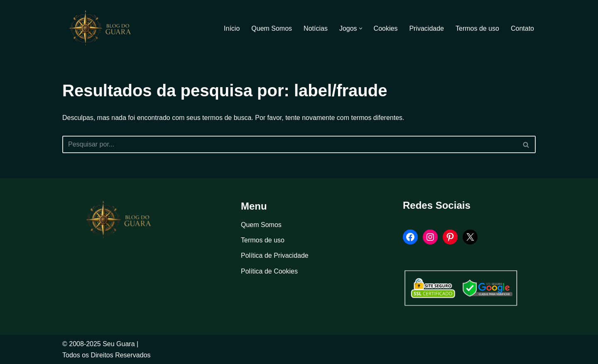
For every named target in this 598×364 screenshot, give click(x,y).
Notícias (316, 28)
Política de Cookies (269, 271)
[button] (361, 28)
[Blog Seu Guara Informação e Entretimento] (104, 28)
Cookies (386, 28)
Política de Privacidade (275, 255)
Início (232, 28)
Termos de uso (477, 28)
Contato (522, 28)
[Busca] (290, 144)
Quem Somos (272, 28)
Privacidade (426, 28)
